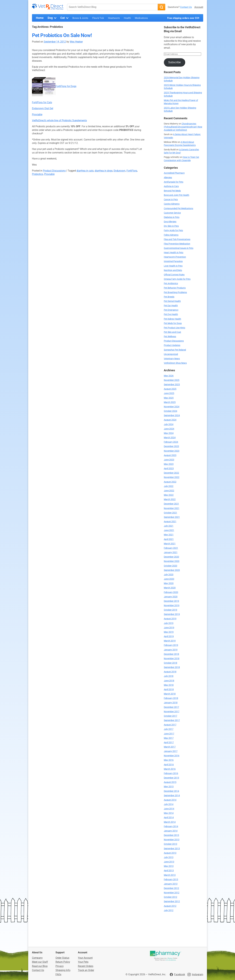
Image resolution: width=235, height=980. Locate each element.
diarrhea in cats (85, 171)
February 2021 (171, 548)
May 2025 (169, 398)
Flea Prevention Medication (177, 244)
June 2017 (169, 734)
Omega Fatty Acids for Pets (177, 279)
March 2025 (170, 402)
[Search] (161, 7)
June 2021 (169, 530)
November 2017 (172, 712)
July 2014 (169, 804)
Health (127, 18)
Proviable (37, 114)
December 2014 (171, 791)
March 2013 (170, 875)
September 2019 (172, 614)
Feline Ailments (171, 235)
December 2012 (171, 888)
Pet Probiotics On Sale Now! (62, 35)
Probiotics (38, 174)
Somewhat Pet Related (175, 350)
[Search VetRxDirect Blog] (112, 7)
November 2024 (172, 407)
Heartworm (114, 18)
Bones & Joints (80, 18)
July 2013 (169, 857)
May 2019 (169, 632)
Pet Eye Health (171, 314)
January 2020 (171, 597)
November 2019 (172, 605)
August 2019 (170, 619)
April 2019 (169, 636)
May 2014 (169, 813)
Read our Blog (40, 966)
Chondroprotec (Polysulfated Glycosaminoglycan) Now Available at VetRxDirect (183, 127)
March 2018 (170, 694)
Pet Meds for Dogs (173, 323)
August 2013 (170, 853)
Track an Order (86, 970)
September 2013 (172, 849)
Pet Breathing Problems (175, 292)
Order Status (62, 958)
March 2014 (170, 822)
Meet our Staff (40, 962)
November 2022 (172, 477)
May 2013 (169, 866)
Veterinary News (172, 359)
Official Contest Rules (174, 275)
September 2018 (172, 667)
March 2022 (170, 499)
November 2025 (172, 380)
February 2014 (171, 826)
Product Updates (172, 345)
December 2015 (171, 778)
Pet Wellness (170, 337)
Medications (141, 18)
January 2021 (171, 552)
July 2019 (169, 623)
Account (199, 7)
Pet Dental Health (172, 301)
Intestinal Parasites (173, 261)
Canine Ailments (172, 204)
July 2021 (169, 526)
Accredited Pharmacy (174, 173)
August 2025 (170, 389)
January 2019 (171, 650)
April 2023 (169, 469)
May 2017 (169, 738)
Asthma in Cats (171, 186)
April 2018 (169, 689)
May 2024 (169, 433)
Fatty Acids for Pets (173, 230)
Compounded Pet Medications (178, 208)
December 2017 (171, 707)
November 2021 (172, 508)
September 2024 (172, 415)
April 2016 (169, 765)
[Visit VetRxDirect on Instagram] (195, 975)
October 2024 (170, 411)
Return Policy (63, 962)
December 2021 (171, 504)
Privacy (60, 966)
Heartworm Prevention (175, 257)
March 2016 (170, 769)
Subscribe (174, 62)
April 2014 (169, 818)
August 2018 (170, 672)
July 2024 (169, 424)
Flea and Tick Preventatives (177, 239)
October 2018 (170, 663)
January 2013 (171, 884)
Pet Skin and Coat (172, 332)
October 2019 (170, 610)
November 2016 (172, 756)
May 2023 (169, 464)
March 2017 (170, 747)
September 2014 (172, 796)
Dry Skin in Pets (171, 226)
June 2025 (169, 393)
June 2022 (169, 491)
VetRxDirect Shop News (175, 363)
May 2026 (169, 376)
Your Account (85, 958)
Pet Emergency (171, 310)
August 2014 (170, 800)
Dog (52, 18)
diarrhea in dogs (104, 171)
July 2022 (169, 486)
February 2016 (171, 773)
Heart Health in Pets (174, 253)
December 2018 (171, 654)
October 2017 (170, 716)
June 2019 (169, 628)
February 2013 (171, 879)
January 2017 (171, 751)
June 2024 (169, 429)
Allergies (168, 178)
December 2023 (171, 446)
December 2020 (171, 557)
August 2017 (170, 725)
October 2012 (170, 897)
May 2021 (169, 535)
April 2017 (169, 742)
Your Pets (83, 962)
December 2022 (171, 473)
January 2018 (171, 703)
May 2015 (169, 787)
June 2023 (169, 460)
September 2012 (172, 901)
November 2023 (172, 451)
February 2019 (171, 645)
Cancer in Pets (171, 200)
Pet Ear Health (171, 306)
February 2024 (171, 442)
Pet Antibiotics (171, 283)
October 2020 (170, 566)
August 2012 (170, 906)
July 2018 (169, 676)
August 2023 (170, 455)
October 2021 (170, 513)
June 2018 (169, 681)
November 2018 (172, 659)
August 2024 (170, 420)
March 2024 (170, 438)
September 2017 (172, 720)
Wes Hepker (76, 42)
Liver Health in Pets (173, 266)
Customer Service (172, 213)
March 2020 (170, 588)
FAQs (58, 974)
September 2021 (172, 517)
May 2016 (169, 760)
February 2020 (171, 592)
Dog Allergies (170, 222)
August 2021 (170, 522)
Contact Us (186, 7)
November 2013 (172, 840)
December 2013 (171, 835)
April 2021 (169, 539)
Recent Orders (86, 966)
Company (37, 958)
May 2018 (169, 685)
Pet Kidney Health (172, 319)
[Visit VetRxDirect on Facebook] (177, 975)
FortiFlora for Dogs (66, 86)
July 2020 (169, 575)
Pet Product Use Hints (174, 328)
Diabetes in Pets (172, 217)
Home (40, 18)
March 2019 (170, 641)
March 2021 (170, 544)
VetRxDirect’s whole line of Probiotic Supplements (59, 120)
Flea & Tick (98, 18)
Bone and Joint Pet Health (177, 195)
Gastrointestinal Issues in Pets (179, 248)
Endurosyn (120, 171)
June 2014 (169, 809)
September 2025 (172, 385)
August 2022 (170, 482)
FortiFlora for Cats (42, 102)
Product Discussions (54, 171)
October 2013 (170, 844)
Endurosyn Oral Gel (43, 108)
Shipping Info (63, 970)
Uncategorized (171, 354)
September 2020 (172, 570)
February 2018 (171, 698)
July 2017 (169, 729)
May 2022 (169, 495)
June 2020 (169, 579)
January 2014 (171, 831)
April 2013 (169, 871)
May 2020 (169, 583)
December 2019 (171, 601)
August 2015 (170, 782)
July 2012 (169, 910)
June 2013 (169, 862)
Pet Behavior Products (175, 288)
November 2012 (172, 893)
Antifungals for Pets (174, 182)
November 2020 (172, 561)
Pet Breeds (169, 297)
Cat (65, 18)
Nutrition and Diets (173, 270)
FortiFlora (132, 171)
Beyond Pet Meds (172, 191)
